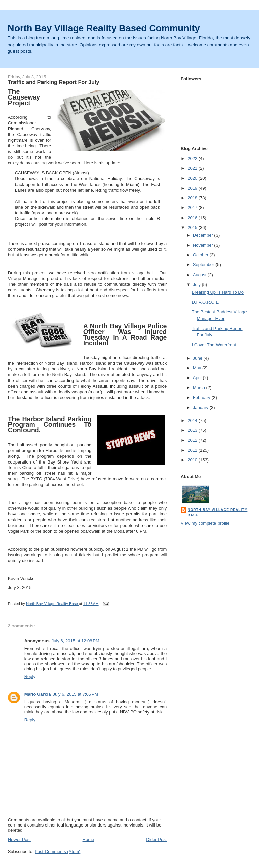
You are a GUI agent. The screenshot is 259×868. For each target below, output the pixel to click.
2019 (193, 188)
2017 (193, 208)
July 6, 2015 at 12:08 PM (76, 641)
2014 (193, 421)
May (198, 368)
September (204, 265)
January (201, 407)
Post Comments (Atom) (57, 852)
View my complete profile (205, 523)
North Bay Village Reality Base (217, 513)
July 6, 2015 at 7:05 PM (75, 694)
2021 (193, 168)
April (198, 378)
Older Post (156, 839)
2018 (193, 198)
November (204, 245)
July (197, 285)
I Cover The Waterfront (214, 345)
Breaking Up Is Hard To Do (218, 292)
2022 (193, 158)
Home (89, 839)
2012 (193, 440)
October (201, 255)
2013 (193, 430)
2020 (193, 178)
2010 (193, 460)
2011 (193, 450)
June (198, 358)
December (204, 235)
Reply (30, 677)
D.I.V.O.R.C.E (205, 302)
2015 (193, 228)
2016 (193, 218)
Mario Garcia (38, 694)
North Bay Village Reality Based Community (104, 28)
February (202, 398)
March (200, 387)
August (200, 275)
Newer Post (19, 839)
